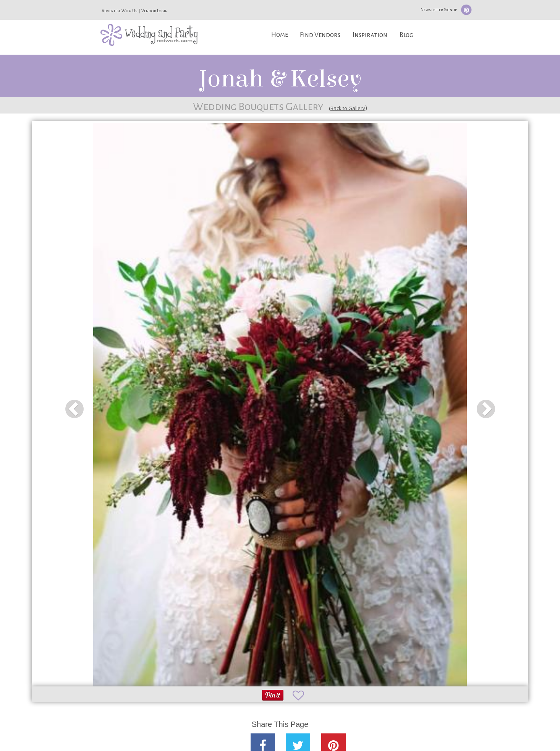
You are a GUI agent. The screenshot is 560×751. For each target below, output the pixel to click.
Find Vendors (320, 35)
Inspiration (370, 35)
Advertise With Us (120, 11)
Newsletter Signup (439, 10)
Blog (406, 35)
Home (280, 35)
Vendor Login (155, 11)
